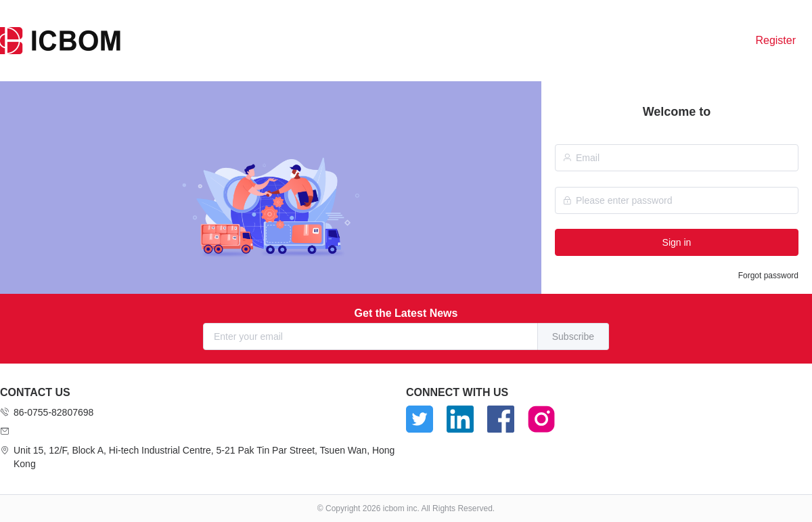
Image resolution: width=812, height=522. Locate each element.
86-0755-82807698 (53, 412)
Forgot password (768, 276)
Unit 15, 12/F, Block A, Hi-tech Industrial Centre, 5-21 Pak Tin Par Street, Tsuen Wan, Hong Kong (204, 457)
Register (775, 40)
